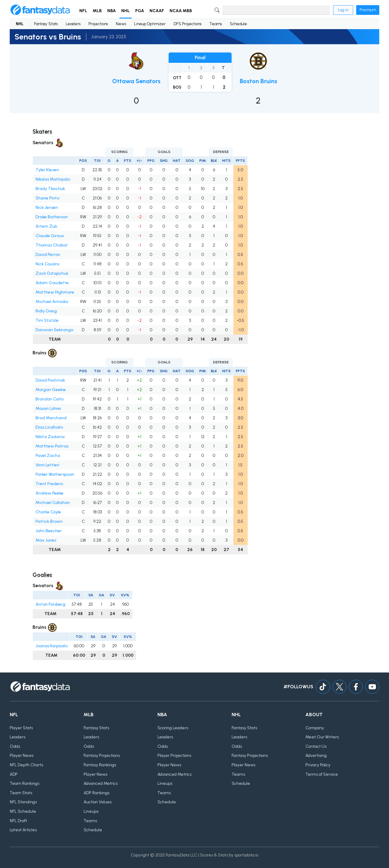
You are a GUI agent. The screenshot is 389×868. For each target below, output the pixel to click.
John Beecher (49, 531)
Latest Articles (23, 830)
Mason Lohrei (48, 408)
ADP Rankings (96, 793)
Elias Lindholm (49, 427)
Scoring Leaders (173, 728)
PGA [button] (140, 11)
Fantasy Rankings (100, 765)
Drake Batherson (52, 217)
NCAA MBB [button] (181, 11)
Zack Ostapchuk (52, 273)
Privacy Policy (318, 765)
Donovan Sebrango (54, 330)
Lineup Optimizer (150, 24)
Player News (22, 756)
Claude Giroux (50, 236)
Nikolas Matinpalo (53, 179)
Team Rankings (24, 783)
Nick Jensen (47, 208)
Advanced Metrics (101, 783)
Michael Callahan (53, 503)
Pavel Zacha (48, 456)
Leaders (73, 24)
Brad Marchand (51, 418)
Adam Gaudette (52, 283)
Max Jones (46, 540)
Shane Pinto (47, 198)
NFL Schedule (23, 811)
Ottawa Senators (136, 81)
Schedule (238, 24)
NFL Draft (18, 821)
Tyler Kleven (47, 170)
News (121, 24)
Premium (368, 10)
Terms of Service (322, 774)
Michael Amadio (52, 302)
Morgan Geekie (51, 390)
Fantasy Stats (46, 24)
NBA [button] (112, 11)
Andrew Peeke (50, 493)
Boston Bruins (258, 81)
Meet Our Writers (322, 737)
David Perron (48, 255)
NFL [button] (83, 11)
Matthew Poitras (52, 446)
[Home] (40, 10)
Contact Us (316, 746)
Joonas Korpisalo (52, 646)
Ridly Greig (46, 311)
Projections (98, 24)
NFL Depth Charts (26, 765)
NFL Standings (23, 802)
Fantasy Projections (102, 756)
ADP (14, 774)
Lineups (91, 811)
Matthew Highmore (55, 292)
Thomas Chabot (52, 245)
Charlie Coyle (48, 512)
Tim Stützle (47, 320)
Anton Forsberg (50, 604)
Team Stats (21, 793)
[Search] (276, 10)
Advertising (316, 756)
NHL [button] (126, 11)
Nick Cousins (47, 264)
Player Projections (174, 756)
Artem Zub (46, 226)
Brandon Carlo (50, 399)
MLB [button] (97, 11)
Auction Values (98, 802)
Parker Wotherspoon (55, 474)
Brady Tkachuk (50, 189)
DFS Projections (188, 24)
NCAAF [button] (157, 11)
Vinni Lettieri (47, 465)
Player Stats (21, 728)
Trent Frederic (50, 484)
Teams (216, 24)
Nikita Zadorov (50, 437)
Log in (343, 10)
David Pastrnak (50, 380)
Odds (15, 746)
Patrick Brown (49, 521)
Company (315, 728)
